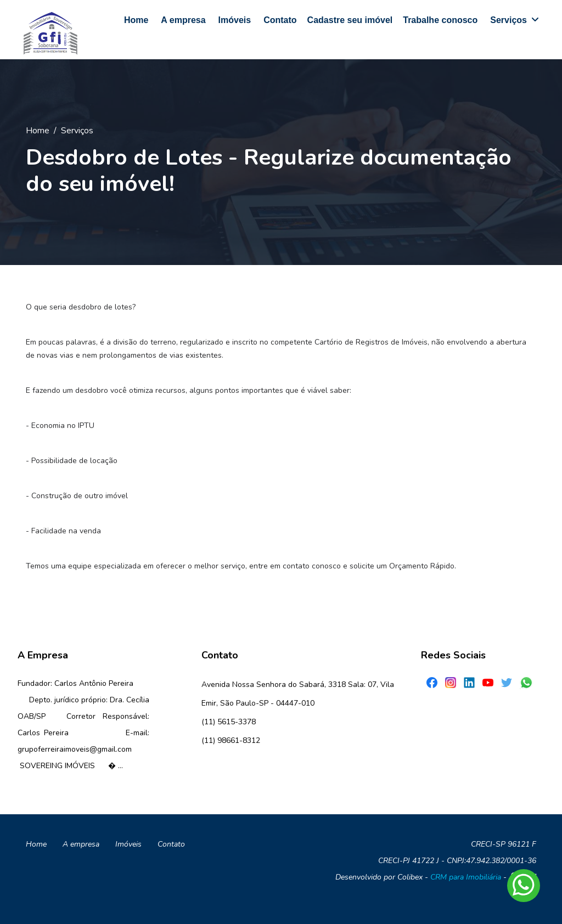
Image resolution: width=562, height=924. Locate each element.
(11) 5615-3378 (229, 722)
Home (38, 131)
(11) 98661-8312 (231, 740)
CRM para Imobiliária (466, 877)
